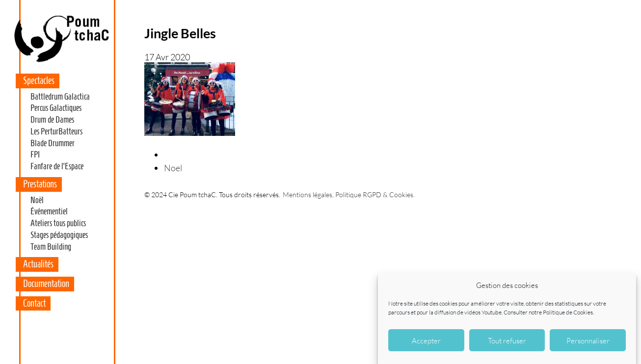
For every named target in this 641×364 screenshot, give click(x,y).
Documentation (46, 284)
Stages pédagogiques (59, 235)
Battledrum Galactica (60, 97)
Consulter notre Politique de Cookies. (549, 313)
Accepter (426, 340)
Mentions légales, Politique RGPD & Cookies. (349, 195)
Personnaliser (588, 340)
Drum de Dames (52, 120)
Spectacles (39, 80)
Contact (34, 303)
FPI (35, 155)
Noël (37, 200)
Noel (173, 168)
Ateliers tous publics (58, 223)
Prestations (40, 184)
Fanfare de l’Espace (57, 166)
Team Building (51, 247)
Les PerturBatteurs (56, 131)
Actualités (38, 264)
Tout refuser (507, 340)
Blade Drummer (53, 143)
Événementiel (49, 211)
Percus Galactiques (56, 108)
